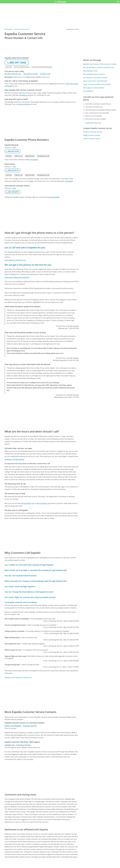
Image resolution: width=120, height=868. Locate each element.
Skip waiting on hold (31, 74)
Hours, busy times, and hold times (95, 81)
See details (34, 160)
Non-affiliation (88, 91)
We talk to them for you (13, 74)
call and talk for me (27, 503)
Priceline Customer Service (93, 132)
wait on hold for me (43, 503)
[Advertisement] (42, 122)
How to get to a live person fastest (95, 78)
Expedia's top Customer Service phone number (100, 64)
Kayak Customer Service (92, 135)
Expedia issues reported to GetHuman (18, 678)
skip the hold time (24, 104)
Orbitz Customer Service (92, 139)
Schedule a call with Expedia (14, 459)
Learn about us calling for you (15, 260)
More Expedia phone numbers (94, 74)
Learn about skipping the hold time (17, 277)
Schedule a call (45, 74)
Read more (46, 77)
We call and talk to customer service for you (99, 67)
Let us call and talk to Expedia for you (25, 247)
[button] (118, 2)
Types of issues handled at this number (97, 84)
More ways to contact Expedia (94, 88)
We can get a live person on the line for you (28, 265)
